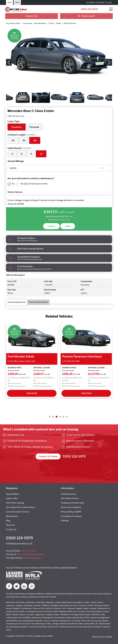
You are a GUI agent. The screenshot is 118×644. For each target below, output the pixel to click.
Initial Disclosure (69, 494)
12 (41, 154)
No (13, 184)
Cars (10, 2)
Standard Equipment (17, 302)
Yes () (34, 184)
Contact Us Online (48, 456)
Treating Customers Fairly (73, 503)
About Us (10, 525)
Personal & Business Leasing (31, 554)
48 (35, 140)
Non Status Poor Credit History (21, 507)
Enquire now (32, 16)
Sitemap (65, 521)
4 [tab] (60, 417)
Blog (8, 521)
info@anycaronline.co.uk (19, 544)
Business (17, 127)
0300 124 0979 (89, 9)
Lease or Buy (12, 498)
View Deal (32, 393)
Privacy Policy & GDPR (71, 512)
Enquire (51, 226)
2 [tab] (53, 417)
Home (18, 23)
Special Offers (12, 494)
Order (68, 226)
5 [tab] (63, 417)
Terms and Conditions (71, 507)
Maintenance (12, 516)
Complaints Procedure (71, 516)
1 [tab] (50, 417)
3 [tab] (57, 417)
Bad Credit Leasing (32, 558)
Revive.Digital (107, 637)
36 (24, 140)
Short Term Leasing (15, 503)
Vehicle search (86, 16)
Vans (17, 2)
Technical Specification (38, 302)
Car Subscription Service (18, 512)
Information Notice (70, 498)
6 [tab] (67, 417)
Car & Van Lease (28, 551)
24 (13, 140)
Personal (34, 127)
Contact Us (11, 529)
